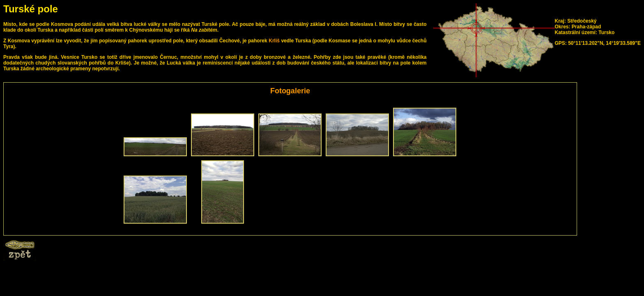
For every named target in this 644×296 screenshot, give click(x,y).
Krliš (274, 41)
